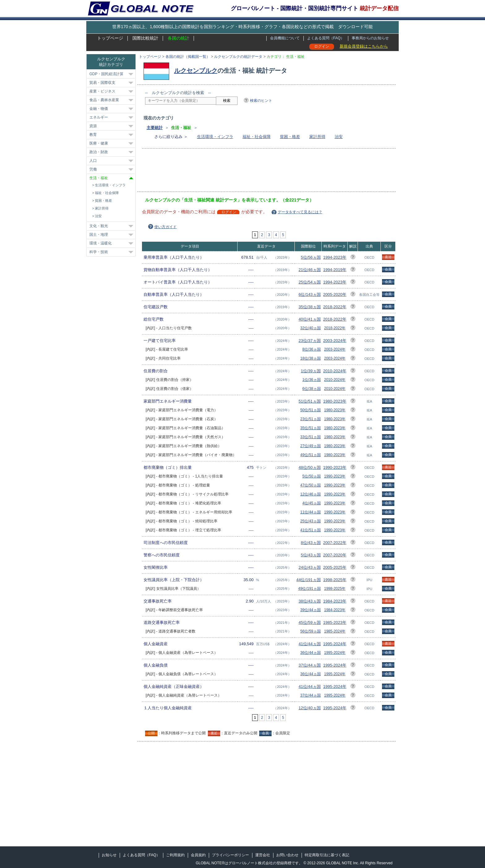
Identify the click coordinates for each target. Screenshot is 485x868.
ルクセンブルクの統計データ (238, 57)
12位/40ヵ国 (310, 708)
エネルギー (99, 117)
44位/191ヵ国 (309, 580)
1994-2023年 (335, 257)
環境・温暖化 (101, 243)
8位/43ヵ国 (311, 543)
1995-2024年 (335, 644)
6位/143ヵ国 (310, 294)
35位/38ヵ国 (310, 307)
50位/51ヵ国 (311, 410)
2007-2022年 (335, 543)
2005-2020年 (335, 294)
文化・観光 (99, 226)
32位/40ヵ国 (311, 328)
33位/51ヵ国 (311, 437)
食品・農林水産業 (104, 100)
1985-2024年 (335, 631)
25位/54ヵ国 (310, 282)
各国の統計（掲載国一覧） (188, 57)
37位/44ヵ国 (310, 665)
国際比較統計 (145, 38)
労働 (93, 169)
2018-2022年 (335, 307)
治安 (339, 137)
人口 (93, 161)
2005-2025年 (335, 567)
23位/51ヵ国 (311, 419)
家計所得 (317, 137)
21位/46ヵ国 (310, 270)
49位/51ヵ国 (311, 455)
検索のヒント (261, 101)
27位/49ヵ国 (311, 446)
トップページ (110, 38)
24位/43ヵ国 (310, 567)
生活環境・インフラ (215, 137)
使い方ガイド (165, 227)
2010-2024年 (335, 371)
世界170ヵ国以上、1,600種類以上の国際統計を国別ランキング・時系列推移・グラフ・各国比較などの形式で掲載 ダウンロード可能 (242, 27)
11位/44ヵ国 (311, 512)
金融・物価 (99, 109)
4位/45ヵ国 (311, 503)
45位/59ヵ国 (310, 622)
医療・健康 (99, 143)
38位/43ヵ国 (310, 601)
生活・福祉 (99, 178)
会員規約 (198, 855)
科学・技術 (99, 252)
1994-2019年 (335, 270)
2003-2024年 (335, 341)
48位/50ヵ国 (310, 467)
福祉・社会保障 (257, 137)
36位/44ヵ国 (311, 653)
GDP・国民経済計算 (106, 74)
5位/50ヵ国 (311, 476)
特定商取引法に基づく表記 (327, 855)
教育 (93, 135)
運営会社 (263, 855)
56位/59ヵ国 (311, 631)
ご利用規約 (175, 855)
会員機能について (285, 38)
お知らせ (109, 855)
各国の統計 (178, 38)
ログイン (322, 46)
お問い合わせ (287, 855)
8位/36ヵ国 (311, 349)
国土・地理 (99, 235)
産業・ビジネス (102, 91)
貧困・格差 (290, 137)
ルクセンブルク (196, 71)
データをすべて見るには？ (300, 212)
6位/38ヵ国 (311, 389)
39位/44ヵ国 (311, 610)
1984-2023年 (335, 601)
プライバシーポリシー (230, 855)
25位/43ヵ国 (311, 521)
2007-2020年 (335, 555)
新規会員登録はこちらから (364, 46)
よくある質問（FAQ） (326, 38)
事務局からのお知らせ (370, 38)
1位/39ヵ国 (311, 371)
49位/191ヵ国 (309, 589)
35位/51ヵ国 (311, 428)
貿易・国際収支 (102, 83)
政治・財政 (99, 152)
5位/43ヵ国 (311, 555)
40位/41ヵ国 (310, 319)
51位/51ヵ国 (310, 401)
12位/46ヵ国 (311, 494)
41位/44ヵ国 (310, 644)
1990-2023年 (335, 467)
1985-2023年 (335, 622)
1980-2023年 (335, 401)
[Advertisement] (258, 172)
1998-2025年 (335, 580)
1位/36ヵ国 (311, 380)
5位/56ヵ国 (311, 257)
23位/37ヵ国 (310, 341)
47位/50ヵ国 (311, 485)
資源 (93, 126)
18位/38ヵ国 (311, 358)
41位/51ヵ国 (311, 530)
